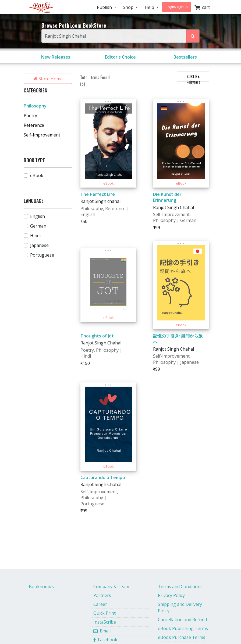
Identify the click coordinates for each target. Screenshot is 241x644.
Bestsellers (185, 57)
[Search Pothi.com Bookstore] (193, 36)
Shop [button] (129, 7)
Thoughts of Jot (97, 336)
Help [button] (150, 7)
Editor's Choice (120, 57)
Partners (102, 595)
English (38, 216)
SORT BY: (193, 78)
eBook (37, 175)
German (38, 226)
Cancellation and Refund (182, 620)
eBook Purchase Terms (182, 637)
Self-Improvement (42, 135)
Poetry (30, 116)
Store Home (48, 79)
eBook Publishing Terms (183, 628)
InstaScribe (105, 622)
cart (202, 7)
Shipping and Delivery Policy (180, 607)
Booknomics (41, 587)
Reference (34, 125)
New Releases (56, 57)
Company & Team (111, 587)
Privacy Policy (171, 595)
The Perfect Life (98, 194)
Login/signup (177, 7)
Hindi (35, 236)
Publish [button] (105, 7)
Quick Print (104, 613)
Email (102, 631)
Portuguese (42, 255)
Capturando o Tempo (103, 477)
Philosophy (35, 106)
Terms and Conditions (180, 587)
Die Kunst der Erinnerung (167, 197)
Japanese (39, 245)
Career (100, 604)
